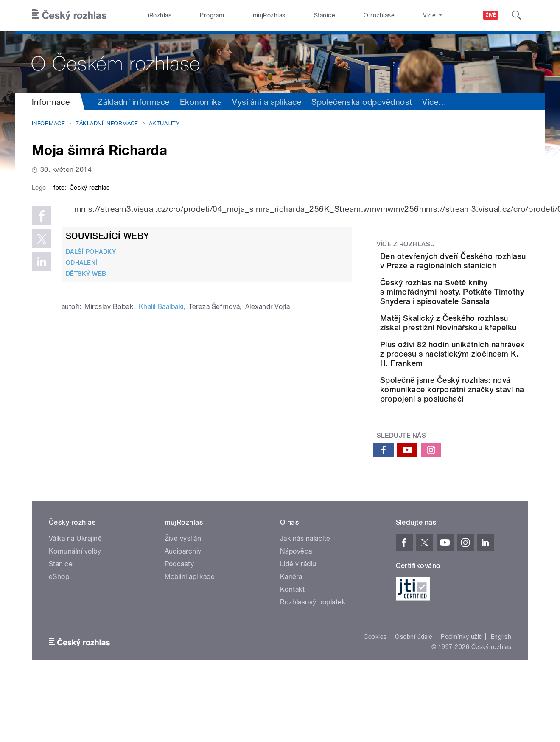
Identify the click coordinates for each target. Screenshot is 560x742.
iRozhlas (160, 15)
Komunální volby (75, 613)
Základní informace (134, 102)
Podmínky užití (462, 698)
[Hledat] (517, 15)
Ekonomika (201, 102)
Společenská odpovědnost (362, 102)
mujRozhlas (269, 15)
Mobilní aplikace (190, 638)
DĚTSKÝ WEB (86, 454)
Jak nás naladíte (305, 600)
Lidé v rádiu (298, 625)
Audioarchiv (183, 613)
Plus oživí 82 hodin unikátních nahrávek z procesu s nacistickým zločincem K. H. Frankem (474, 401)
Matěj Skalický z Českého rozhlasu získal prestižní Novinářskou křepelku (475, 358)
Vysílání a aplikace (267, 102)
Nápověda (296, 613)
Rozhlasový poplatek (313, 664)
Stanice (325, 15)
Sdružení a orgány (456, 102)
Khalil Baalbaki (161, 487)
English (501, 698)
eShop (59, 638)
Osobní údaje (414, 698)
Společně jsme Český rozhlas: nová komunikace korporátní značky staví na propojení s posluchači (476, 446)
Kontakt (292, 651)
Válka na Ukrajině (75, 600)
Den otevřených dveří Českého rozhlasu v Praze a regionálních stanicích (475, 266)
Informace (51, 102)
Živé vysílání (184, 600)
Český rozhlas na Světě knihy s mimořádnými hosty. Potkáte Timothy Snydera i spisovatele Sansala (471, 313)
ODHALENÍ (82, 443)
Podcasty (179, 625)
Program (212, 15)
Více (513, 102)
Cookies (375, 698)
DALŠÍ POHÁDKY (91, 432)
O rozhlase (379, 15)
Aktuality (164, 123)
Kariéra (291, 638)
